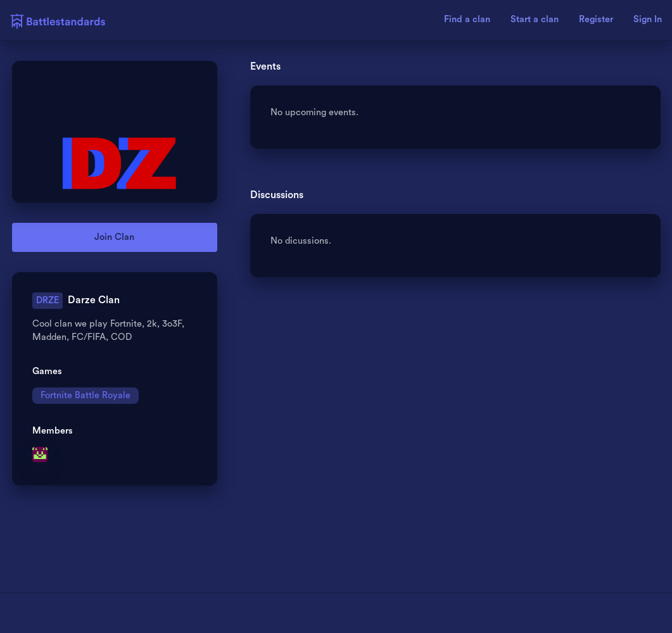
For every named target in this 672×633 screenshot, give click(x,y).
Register (596, 20)
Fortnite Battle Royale (86, 395)
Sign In (648, 20)
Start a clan (535, 20)
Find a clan (467, 20)
